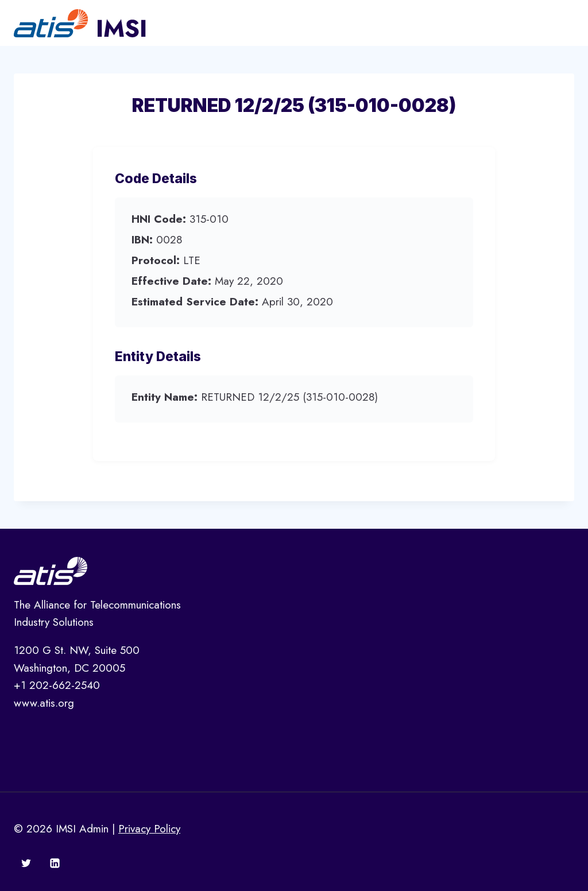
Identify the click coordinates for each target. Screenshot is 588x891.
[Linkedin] (55, 863)
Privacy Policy (149, 829)
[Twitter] (26, 863)
